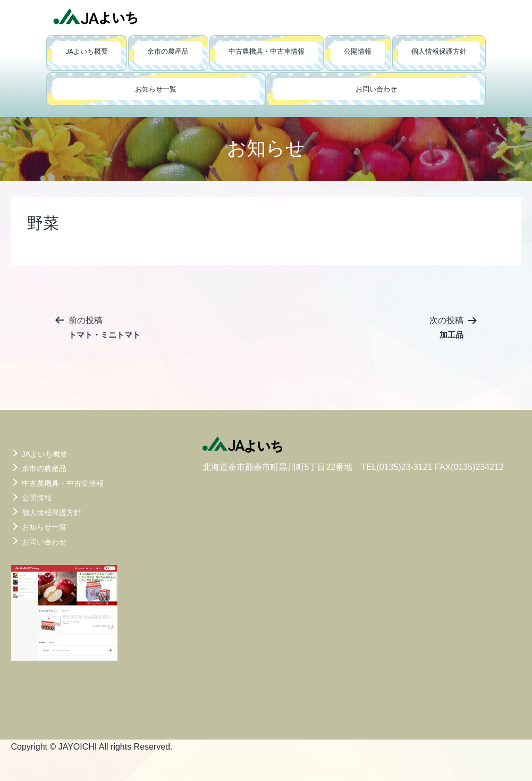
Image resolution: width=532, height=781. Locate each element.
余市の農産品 (168, 51)
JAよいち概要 (87, 51)
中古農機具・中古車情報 (267, 51)
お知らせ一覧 (156, 89)
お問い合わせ (376, 89)
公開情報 (358, 51)
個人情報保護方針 (439, 51)
